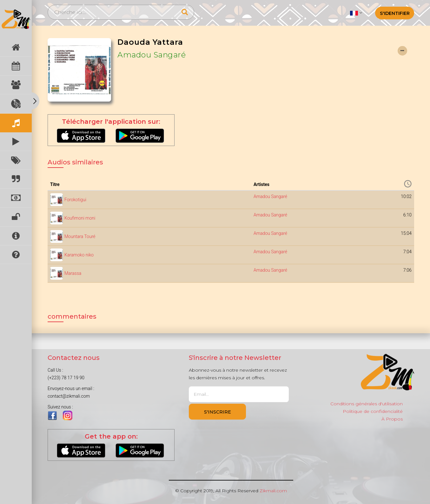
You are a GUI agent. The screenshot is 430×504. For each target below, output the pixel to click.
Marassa (73, 273)
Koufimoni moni (80, 218)
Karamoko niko (79, 255)
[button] (356, 13)
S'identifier (395, 13)
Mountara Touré (80, 236)
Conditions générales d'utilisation (367, 404)
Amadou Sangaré (152, 55)
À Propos (392, 419)
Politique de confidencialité (373, 411)
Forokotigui (75, 200)
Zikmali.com (273, 491)
